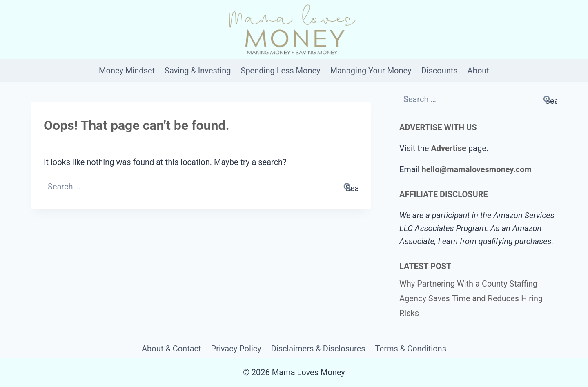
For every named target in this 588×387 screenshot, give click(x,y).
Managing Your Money (371, 71)
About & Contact (171, 349)
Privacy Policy (236, 349)
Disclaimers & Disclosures (318, 349)
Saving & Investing (198, 71)
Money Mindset (127, 71)
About (478, 71)
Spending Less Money (281, 71)
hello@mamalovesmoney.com (476, 169)
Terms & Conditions (411, 349)
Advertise (448, 148)
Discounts (439, 71)
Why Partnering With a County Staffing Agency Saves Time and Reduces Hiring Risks (471, 298)
